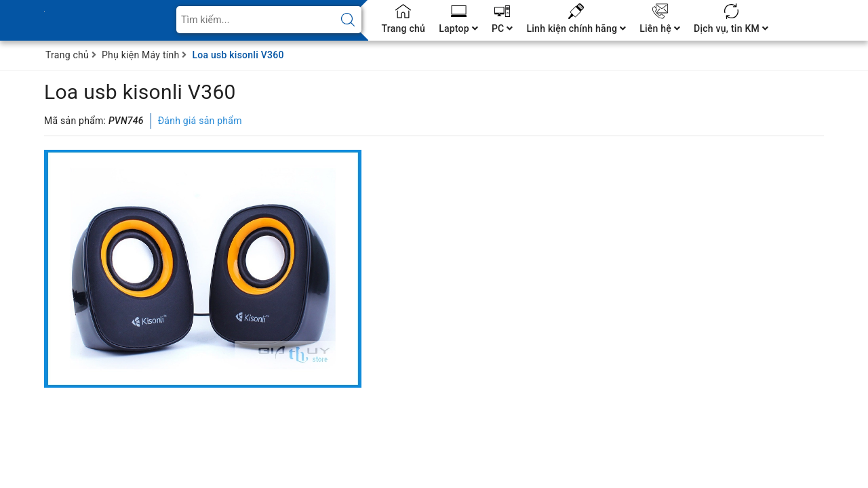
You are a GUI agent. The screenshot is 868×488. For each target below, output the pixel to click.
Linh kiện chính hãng (576, 28)
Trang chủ (404, 28)
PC (502, 28)
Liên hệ (660, 28)
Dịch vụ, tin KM (731, 28)
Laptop (458, 28)
